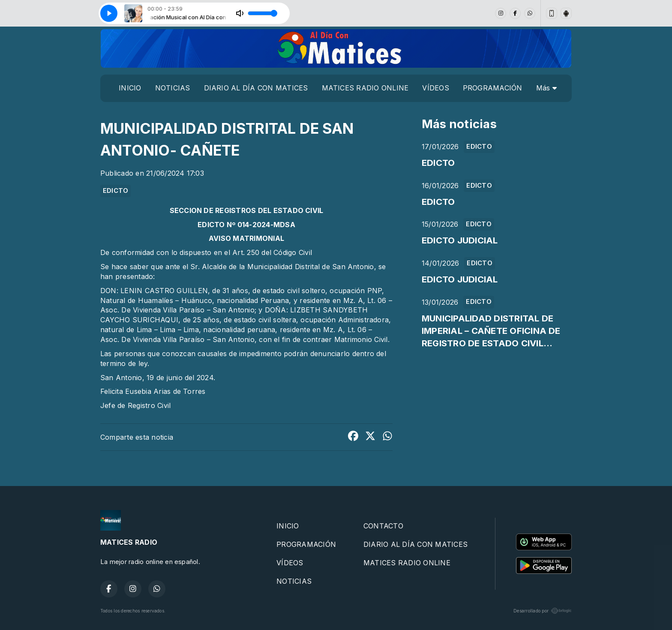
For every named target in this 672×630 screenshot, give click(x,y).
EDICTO (115, 191)
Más (546, 88)
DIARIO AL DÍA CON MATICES (256, 88)
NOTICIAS (173, 88)
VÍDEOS (435, 88)
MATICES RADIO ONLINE (365, 88)
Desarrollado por (543, 611)
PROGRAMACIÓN (493, 88)
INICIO (130, 88)
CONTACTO (383, 526)
